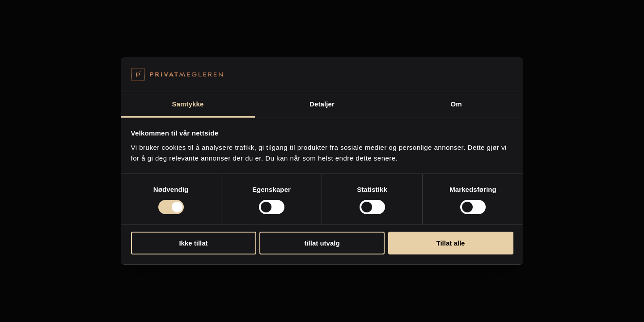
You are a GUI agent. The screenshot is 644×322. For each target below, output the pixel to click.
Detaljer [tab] (322, 104)
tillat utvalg (322, 243)
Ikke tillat (193, 243)
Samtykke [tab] (188, 104)
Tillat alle (451, 243)
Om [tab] (456, 104)
